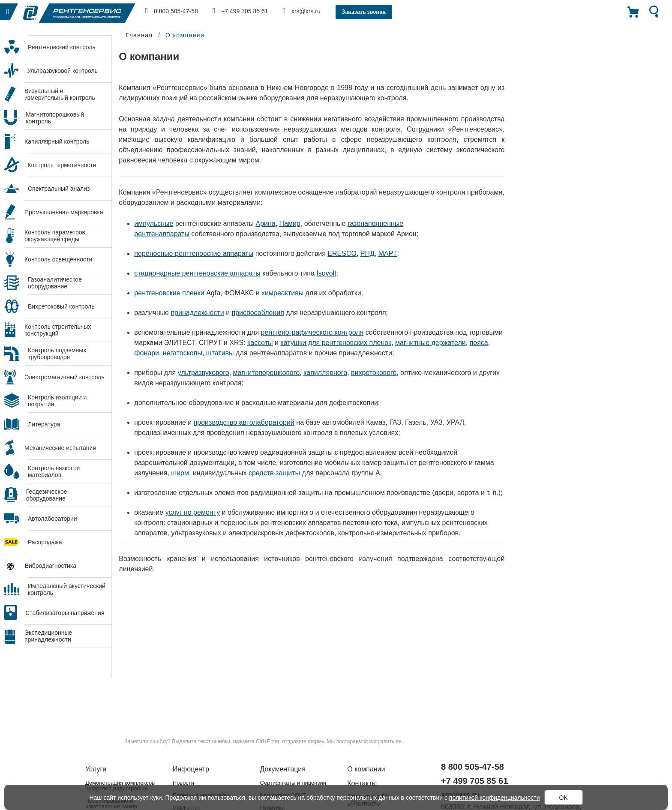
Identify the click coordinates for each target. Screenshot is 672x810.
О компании (366, 769)
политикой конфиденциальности (495, 798)
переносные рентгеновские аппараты (194, 253)
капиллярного (325, 373)
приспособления (258, 313)
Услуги (96, 769)
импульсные (154, 223)
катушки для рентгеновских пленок (336, 343)
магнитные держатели (430, 343)
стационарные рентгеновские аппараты (197, 273)
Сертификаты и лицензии (293, 783)
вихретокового (374, 373)
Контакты (362, 783)
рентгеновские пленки (169, 293)
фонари (147, 353)
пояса (479, 343)
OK (563, 798)
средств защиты (274, 473)
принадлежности (197, 313)
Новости (183, 783)
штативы (220, 353)
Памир (290, 223)
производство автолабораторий (244, 422)
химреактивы (282, 293)
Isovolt (326, 273)
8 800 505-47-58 (172, 11)
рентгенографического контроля (312, 332)
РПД (367, 253)
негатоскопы (183, 353)
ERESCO (342, 253)
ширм (180, 473)
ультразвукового (204, 373)
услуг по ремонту (193, 512)
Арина (265, 223)
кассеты (260, 343)
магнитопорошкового (266, 373)
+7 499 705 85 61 (240, 11)
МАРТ (388, 253)
